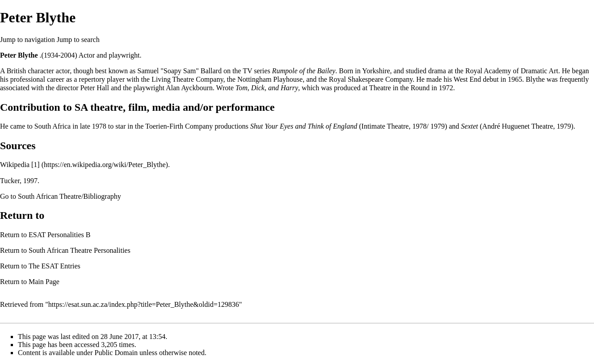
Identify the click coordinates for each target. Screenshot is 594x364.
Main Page (44, 282)
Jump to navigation (27, 40)
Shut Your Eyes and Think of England (304, 126)
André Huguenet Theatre (518, 126)
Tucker (10, 181)
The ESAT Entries (55, 266)
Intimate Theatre (385, 126)
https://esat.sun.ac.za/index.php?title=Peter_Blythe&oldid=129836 (144, 304)
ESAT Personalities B (59, 235)
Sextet (469, 126)
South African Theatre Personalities (80, 250)
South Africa (53, 126)
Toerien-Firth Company (179, 126)
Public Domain (116, 353)
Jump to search (78, 40)
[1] (36, 165)
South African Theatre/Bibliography (70, 196)
